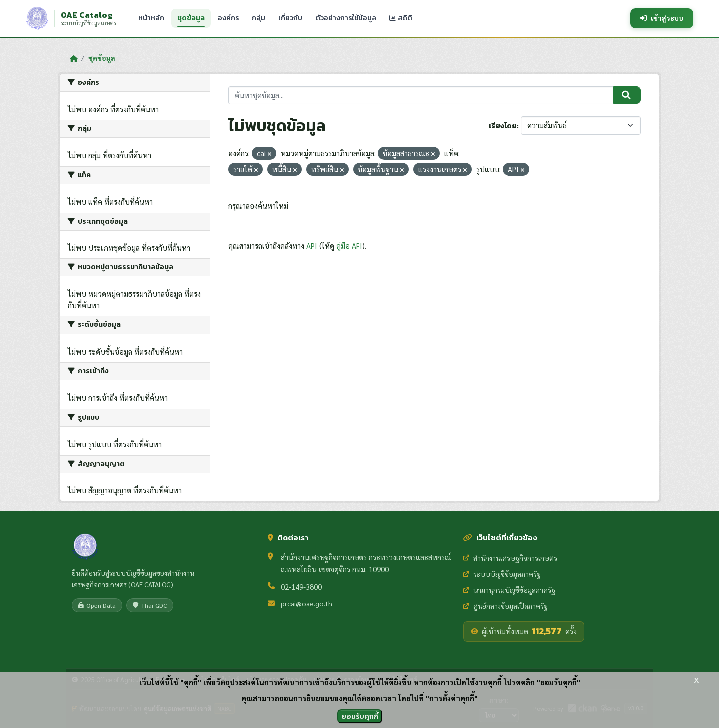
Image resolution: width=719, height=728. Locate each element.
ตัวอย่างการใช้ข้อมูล (346, 18)
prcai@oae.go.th (306, 603)
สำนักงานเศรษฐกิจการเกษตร (510, 558)
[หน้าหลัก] (74, 58)
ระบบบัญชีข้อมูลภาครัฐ (502, 574)
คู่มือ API (349, 246)
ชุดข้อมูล (191, 18)
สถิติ (401, 18)
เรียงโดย (503, 126)
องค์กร (228, 18)
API (312, 246)
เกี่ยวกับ (290, 18)
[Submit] (627, 95)
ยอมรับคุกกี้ (360, 716)
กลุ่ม (258, 18)
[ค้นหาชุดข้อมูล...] (421, 96)
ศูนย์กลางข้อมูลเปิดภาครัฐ (506, 606)
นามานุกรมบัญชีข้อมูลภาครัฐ (509, 590)
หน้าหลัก (151, 18)
